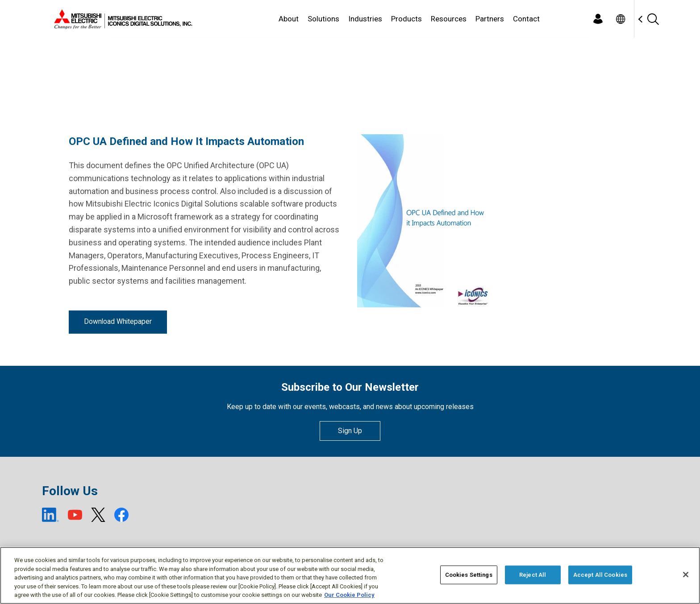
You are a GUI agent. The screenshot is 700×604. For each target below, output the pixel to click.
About (289, 19)
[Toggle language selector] (620, 19)
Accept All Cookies (600, 575)
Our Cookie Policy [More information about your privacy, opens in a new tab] (349, 595)
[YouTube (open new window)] (75, 515)
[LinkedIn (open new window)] (50, 515)
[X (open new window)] (98, 515)
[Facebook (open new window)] (121, 515)
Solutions (323, 19)
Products (406, 19)
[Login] (598, 19)
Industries (365, 19)
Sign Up (350, 431)
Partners (490, 19)
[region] (350, 575)
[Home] (121, 19)
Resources (449, 19)
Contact (526, 19)
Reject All (533, 575)
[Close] (686, 575)
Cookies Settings (469, 575)
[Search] (653, 19)
